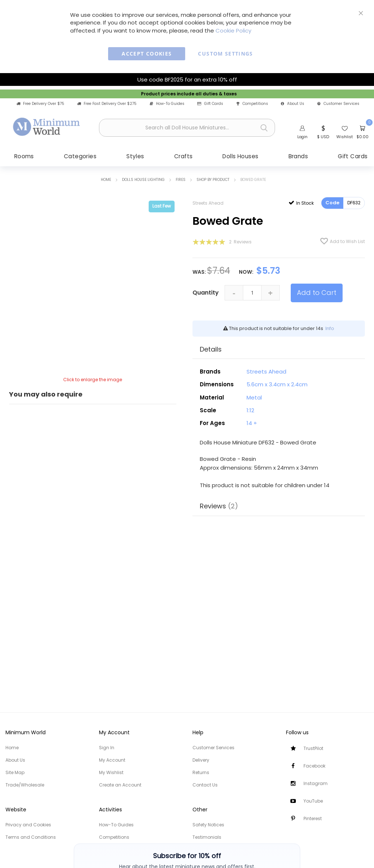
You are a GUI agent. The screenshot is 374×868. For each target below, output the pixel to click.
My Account (112, 760)
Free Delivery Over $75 (40, 104)
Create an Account (120, 785)
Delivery (201, 760)
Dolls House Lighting (143, 180)
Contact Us (205, 785)
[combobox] (187, 128)
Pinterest (313, 818)
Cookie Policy (233, 31)
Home (106, 180)
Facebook (314, 766)
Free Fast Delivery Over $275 (107, 104)
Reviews (219, 507)
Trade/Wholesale (25, 785)
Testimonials (207, 837)
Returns (201, 772)
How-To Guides (167, 104)
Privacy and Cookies (28, 825)
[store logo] (47, 127)
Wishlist (345, 137)
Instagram (316, 783)
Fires (181, 180)
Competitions (252, 104)
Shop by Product (213, 180)
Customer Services (338, 104)
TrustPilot (313, 748)
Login (302, 137)
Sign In (107, 748)
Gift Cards (210, 104)
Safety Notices (208, 825)
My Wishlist (111, 772)
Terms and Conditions (31, 837)
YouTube (313, 801)
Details (211, 350)
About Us (293, 104)
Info (330, 329)
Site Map (15, 772)
